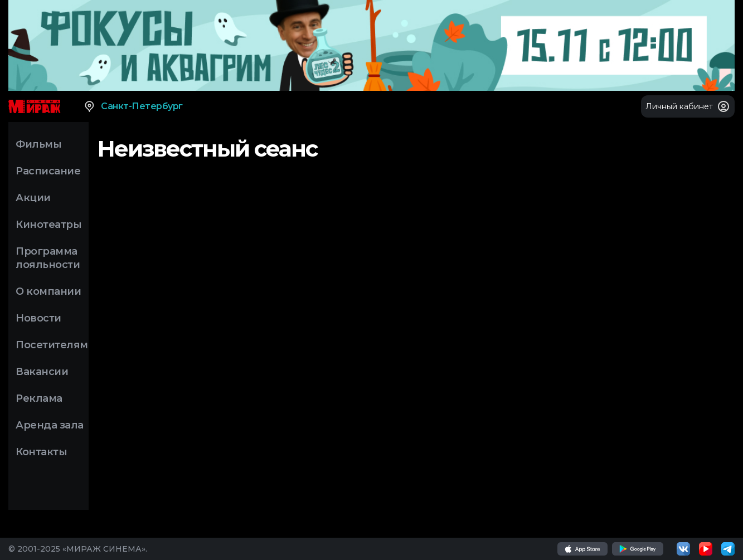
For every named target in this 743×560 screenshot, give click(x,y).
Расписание (48, 171)
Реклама (39, 398)
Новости (38, 318)
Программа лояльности (48, 258)
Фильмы (38, 144)
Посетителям (52, 345)
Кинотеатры (48, 225)
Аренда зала (50, 425)
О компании (48, 291)
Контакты (41, 452)
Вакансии (42, 372)
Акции (33, 198)
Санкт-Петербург (133, 106)
